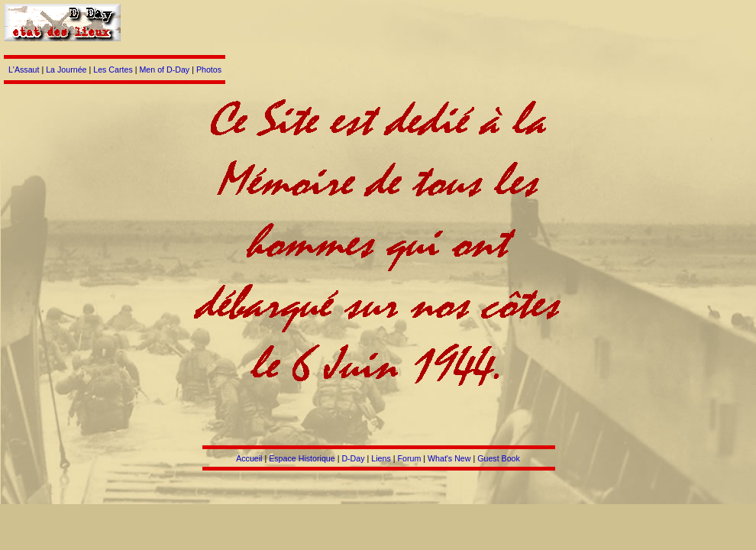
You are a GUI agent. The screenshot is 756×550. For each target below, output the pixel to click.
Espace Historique (302, 458)
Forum (409, 458)
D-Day (353, 458)
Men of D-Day (164, 70)
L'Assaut (24, 70)
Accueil (249, 458)
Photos (209, 70)
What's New (449, 458)
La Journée (66, 70)
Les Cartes (113, 70)
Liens (381, 458)
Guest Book (499, 458)
